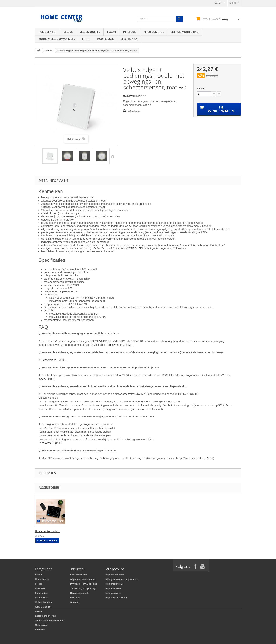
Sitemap (75, 602)
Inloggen (234, 3)
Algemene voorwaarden (83, 579)
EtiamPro (40, 630)
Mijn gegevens (113, 593)
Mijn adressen (113, 588)
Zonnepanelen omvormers (57, 39)
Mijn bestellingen (115, 575)
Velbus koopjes (90, 32)
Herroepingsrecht (80, 593)
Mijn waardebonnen (116, 598)
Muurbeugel (105, 39)
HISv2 (94, 248)
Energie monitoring (185, 32)
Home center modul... (48, 531)
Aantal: (201, 89)
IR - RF (86, 39)
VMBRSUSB (135, 248)
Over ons (75, 598)
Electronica (129, 39)
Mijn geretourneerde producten (122, 579)
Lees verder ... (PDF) (120, 345)
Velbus (68, 32)
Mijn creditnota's (115, 584)
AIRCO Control (154, 32)
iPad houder (42, 598)
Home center (47, 32)
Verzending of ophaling (83, 588)
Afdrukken (134, 111)
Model (126, 96)
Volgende (113, 157)
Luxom (112, 32)
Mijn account (115, 569)
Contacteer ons (79, 575)
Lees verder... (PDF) (50, 443)
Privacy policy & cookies (84, 584)
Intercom (130, 32)
